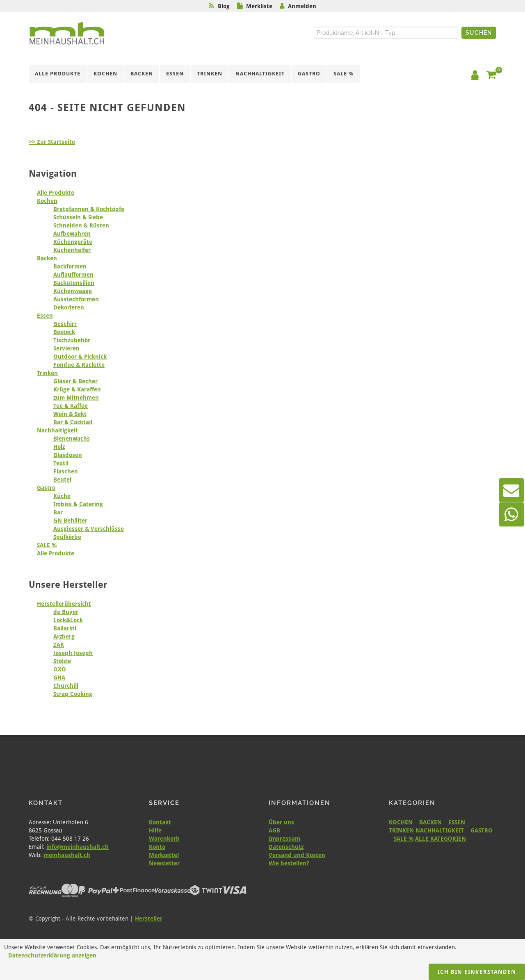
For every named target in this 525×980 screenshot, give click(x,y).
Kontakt (160, 822)
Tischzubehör (72, 340)
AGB (274, 830)
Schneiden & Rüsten (81, 225)
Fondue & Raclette (79, 365)
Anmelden (302, 6)
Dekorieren (69, 307)
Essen (45, 316)
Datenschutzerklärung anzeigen (52, 955)
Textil (61, 463)
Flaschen (66, 471)
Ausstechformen (76, 299)
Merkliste (259, 6)
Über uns (281, 822)
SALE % (47, 545)
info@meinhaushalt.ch (78, 847)
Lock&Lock (68, 620)
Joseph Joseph (73, 653)
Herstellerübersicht (64, 604)
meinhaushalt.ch (67, 855)
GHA (59, 678)
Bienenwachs (72, 439)
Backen (47, 258)
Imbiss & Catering (78, 504)
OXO (60, 669)
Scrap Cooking (73, 694)
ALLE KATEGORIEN (441, 839)
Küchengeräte (73, 242)
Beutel (62, 480)
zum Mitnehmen (76, 398)
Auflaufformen (73, 275)
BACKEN (430, 822)
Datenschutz (286, 847)
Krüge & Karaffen (77, 389)
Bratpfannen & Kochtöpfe (89, 209)
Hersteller (149, 919)
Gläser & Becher (75, 381)
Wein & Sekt (70, 414)
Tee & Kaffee (71, 406)
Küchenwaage (73, 291)
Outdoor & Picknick (80, 357)
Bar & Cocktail (73, 422)
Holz (59, 447)
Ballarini (65, 628)
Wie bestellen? (289, 863)
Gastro (46, 488)
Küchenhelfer (72, 250)
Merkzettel (164, 855)
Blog (224, 6)
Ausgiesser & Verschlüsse (89, 529)
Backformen (70, 266)
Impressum (284, 839)
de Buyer (66, 612)
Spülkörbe (67, 537)
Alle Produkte (56, 193)
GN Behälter (70, 521)
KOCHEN (401, 822)
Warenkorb (164, 839)
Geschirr (65, 324)
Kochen (47, 201)
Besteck (64, 332)
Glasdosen (68, 455)
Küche (62, 496)
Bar (58, 512)
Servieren (66, 348)
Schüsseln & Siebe (78, 217)
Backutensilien (74, 283)
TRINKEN (401, 830)
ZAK (59, 645)
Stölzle (62, 661)
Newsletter (164, 863)
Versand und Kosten (297, 855)
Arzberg (64, 637)
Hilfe (155, 830)
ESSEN (457, 822)
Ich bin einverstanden (477, 972)
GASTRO (482, 830)
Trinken (47, 373)
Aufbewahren (72, 234)
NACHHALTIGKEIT (440, 830)
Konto (157, 847)
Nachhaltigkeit (57, 430)
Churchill (66, 686)
